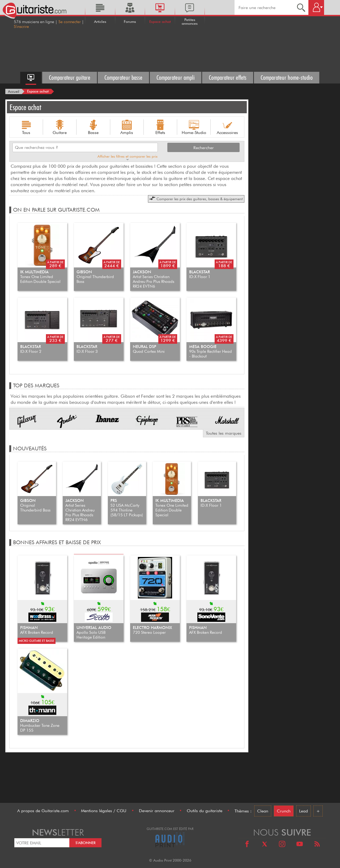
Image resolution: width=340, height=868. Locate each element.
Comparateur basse (123, 77)
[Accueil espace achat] (31, 78)
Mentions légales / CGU (104, 811)
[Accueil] (14, 91)
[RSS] (317, 845)
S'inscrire (21, 27)
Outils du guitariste (205, 811)
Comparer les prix (196, 199)
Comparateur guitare (70, 77)
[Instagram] (282, 845)
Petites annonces (190, 22)
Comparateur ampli (176, 77)
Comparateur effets (228, 77)
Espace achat (160, 22)
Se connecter (70, 22)
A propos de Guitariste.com (43, 811)
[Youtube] (300, 845)
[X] (265, 845)
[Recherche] (301, 7)
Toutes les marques (224, 433)
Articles (100, 22)
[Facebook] (247, 845)
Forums (130, 22)
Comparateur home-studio (287, 77)
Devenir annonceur (157, 811)
